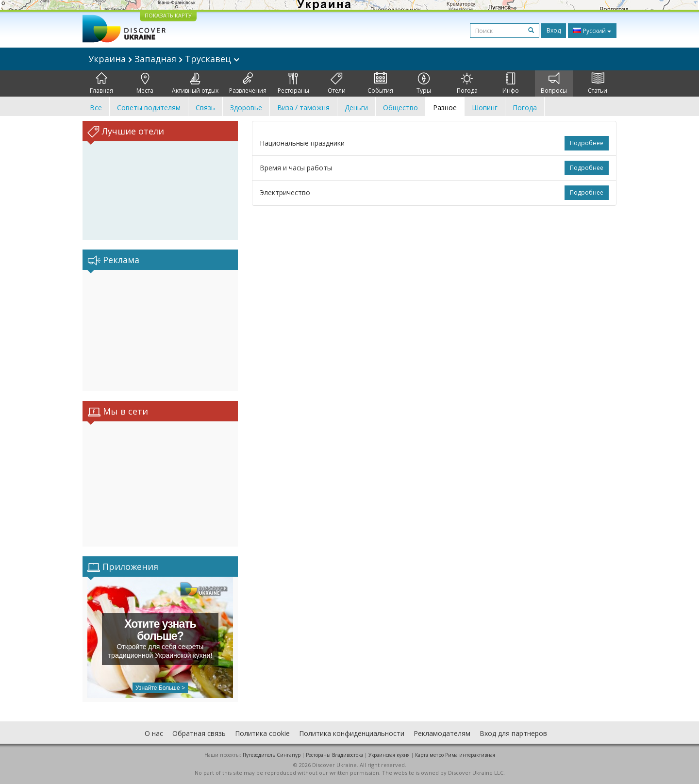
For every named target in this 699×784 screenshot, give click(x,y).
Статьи (598, 83)
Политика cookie (262, 733)
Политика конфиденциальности (352, 733)
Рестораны (293, 83)
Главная (101, 83)
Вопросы (554, 83)
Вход (554, 30)
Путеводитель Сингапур (272, 755)
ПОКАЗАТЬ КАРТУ (168, 15)
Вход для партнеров (513, 733)
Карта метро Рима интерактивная (455, 755)
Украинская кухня (389, 755)
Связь (205, 108)
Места (145, 83)
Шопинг (485, 108)
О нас (154, 733)
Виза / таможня (303, 108)
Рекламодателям (442, 733)
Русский (592, 31)
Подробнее (587, 143)
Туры (424, 83)
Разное (445, 108)
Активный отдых (195, 83)
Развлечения (248, 83)
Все (96, 108)
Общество (400, 108)
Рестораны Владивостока (334, 755)
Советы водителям (149, 108)
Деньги (356, 108)
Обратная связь (199, 733)
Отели (337, 83)
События (380, 83)
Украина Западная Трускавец (164, 59)
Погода (467, 83)
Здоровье (246, 108)
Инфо (511, 83)
